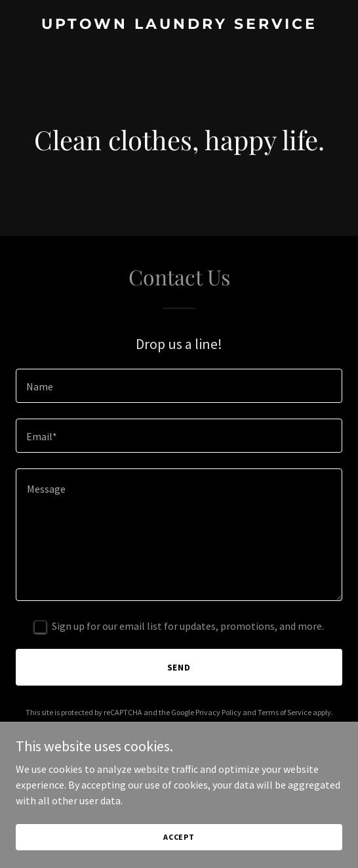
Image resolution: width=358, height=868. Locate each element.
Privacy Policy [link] (218, 712)
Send (179, 667)
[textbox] (179, 386)
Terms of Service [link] (285, 712)
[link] (179, 25)
